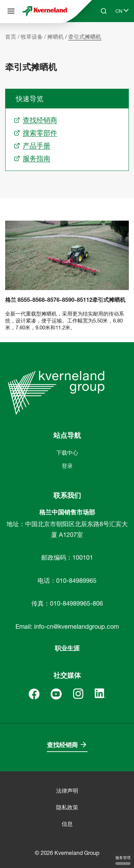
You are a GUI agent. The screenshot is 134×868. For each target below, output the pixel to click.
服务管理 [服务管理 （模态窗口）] (123, 860)
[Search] (104, 11)
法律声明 (67, 791)
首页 (11, 37)
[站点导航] (11, 11)
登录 (67, 466)
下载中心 (67, 453)
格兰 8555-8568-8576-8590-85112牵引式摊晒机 (65, 300)
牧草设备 (32, 37)
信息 (67, 824)
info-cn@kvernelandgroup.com (76, 626)
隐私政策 (67, 807)
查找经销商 (62, 745)
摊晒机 (55, 37)
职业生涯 (67, 648)
